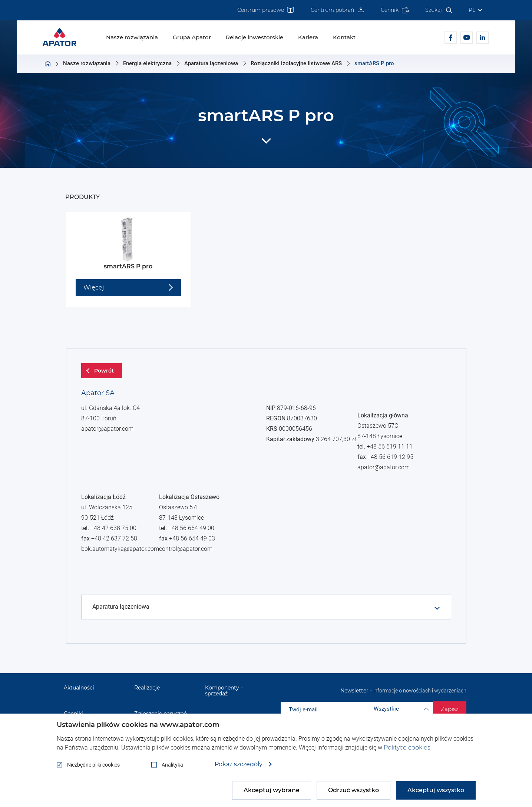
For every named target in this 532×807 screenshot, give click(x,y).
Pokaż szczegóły (239, 764)
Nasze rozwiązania (132, 37)
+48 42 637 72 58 (117, 562)
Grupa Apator (192, 37)
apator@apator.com (112, 447)
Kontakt (344, 37)
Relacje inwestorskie (255, 37)
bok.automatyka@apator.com (123, 572)
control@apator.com (191, 671)
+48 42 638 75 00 (118, 552)
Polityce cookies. (408, 748)
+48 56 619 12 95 (117, 633)
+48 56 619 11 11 (118, 623)
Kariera (308, 37)
